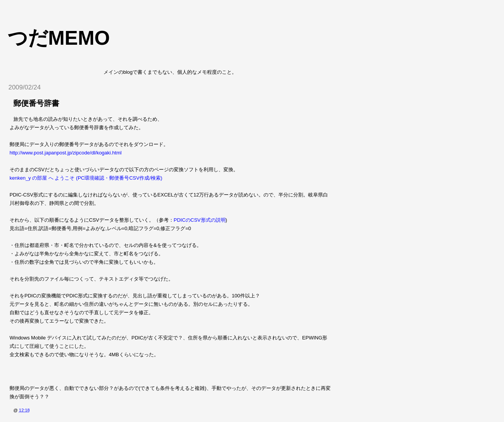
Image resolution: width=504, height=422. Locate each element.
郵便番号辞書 (36, 103)
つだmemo (59, 38)
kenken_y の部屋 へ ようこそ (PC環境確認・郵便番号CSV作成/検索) (86, 178)
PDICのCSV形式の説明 (200, 220)
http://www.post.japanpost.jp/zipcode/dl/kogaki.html (65, 153)
